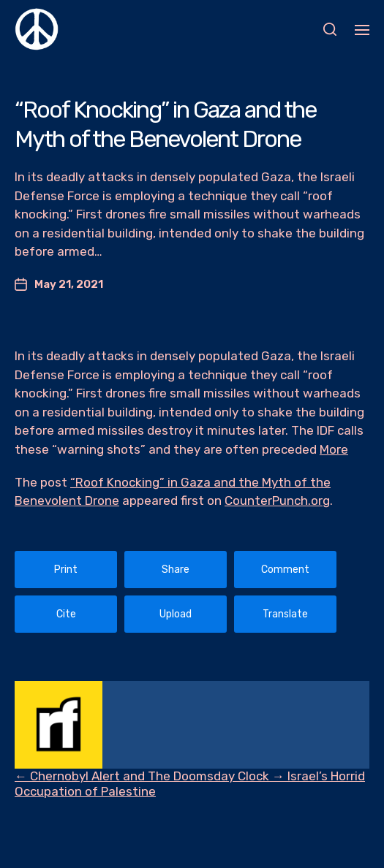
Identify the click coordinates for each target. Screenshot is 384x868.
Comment (285, 570)
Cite (66, 614)
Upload (176, 614)
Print (66, 570)
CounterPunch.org (277, 500)
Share (176, 570)
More (334, 449)
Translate (285, 614)
